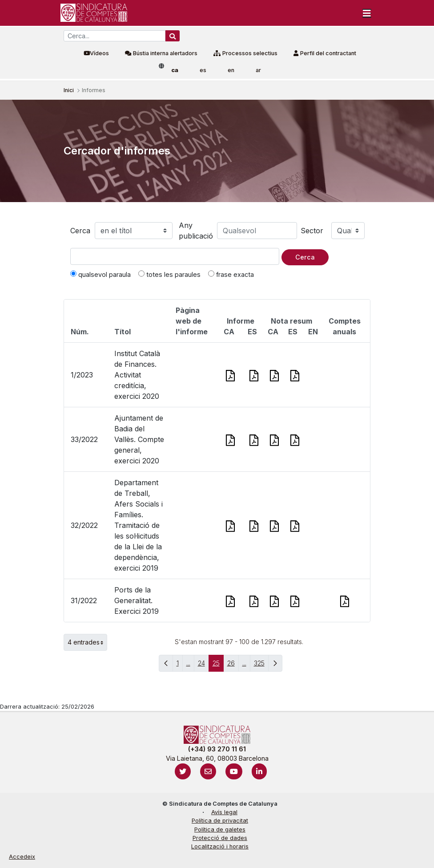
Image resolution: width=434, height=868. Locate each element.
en (231, 70)
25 (218, 665)
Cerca (80, 231)
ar (258, 70)
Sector (312, 231)
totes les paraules (169, 274)
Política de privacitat (220, 821)
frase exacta (231, 274)
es (203, 70)
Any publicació (196, 231)
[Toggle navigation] (367, 13)
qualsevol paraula (100, 274)
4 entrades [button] (87, 642)
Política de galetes (220, 829)
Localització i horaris (220, 846)
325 (261, 665)
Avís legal (224, 812)
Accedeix (22, 857)
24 (203, 665)
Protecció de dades (220, 838)
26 (233, 665)
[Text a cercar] (175, 256)
